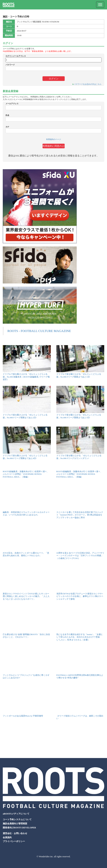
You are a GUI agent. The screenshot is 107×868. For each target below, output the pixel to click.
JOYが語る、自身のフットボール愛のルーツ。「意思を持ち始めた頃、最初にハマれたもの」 (26, 554)
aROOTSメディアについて (16, 814)
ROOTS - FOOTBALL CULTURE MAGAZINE (39, 331)
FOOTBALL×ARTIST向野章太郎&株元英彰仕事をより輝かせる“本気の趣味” (80, 676)
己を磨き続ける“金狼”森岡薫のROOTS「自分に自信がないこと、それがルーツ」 (26, 636)
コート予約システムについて (17, 819)
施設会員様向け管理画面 (15, 824)
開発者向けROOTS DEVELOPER (19, 828)
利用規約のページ (54, 139)
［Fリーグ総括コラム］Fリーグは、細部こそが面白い (80, 717)
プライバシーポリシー (14, 841)
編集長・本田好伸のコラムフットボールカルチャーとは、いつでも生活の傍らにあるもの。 (26, 513)
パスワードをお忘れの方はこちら (88, 84)
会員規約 (7, 837)
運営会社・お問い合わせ (15, 833)
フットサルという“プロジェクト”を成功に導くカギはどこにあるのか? (26, 676)
